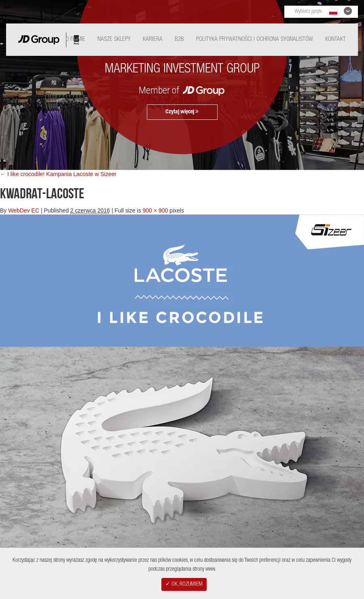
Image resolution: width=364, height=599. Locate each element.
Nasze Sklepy (114, 39)
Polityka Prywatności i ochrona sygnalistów (255, 39)
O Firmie (75, 39)
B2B (179, 39)
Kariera (153, 39)
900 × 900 (156, 210)
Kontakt (335, 39)
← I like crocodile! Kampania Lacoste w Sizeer (58, 174)
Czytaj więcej (182, 112)
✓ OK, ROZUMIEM (184, 584)
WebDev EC (24, 210)
